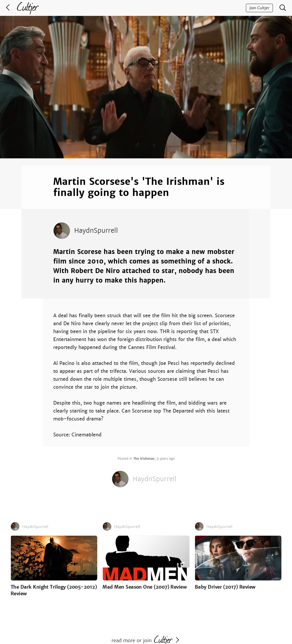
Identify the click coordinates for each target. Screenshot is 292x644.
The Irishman (144, 459)
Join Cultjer (259, 8)
